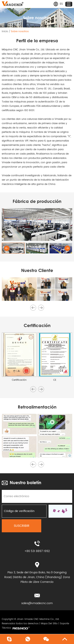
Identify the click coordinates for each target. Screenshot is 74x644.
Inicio (5, 31)
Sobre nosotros (20, 31)
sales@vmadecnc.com (37, 603)
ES (58, 4)
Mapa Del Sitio (49, 624)
